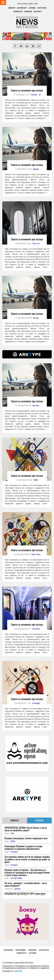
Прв (12, 833)
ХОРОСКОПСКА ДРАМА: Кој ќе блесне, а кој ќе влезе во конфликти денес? (26, 829)
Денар (17, 889)
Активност (22, 8)
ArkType (18, 971)
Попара (14, 865)
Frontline (36, 629)
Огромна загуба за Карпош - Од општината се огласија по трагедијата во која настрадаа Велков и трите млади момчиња (27, 872)
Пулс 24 (36, 244)
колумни (8, 950)
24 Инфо (36, 703)
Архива (32, 8)
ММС (36, 480)
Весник (36, 406)
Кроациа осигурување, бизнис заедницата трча (26, 838)
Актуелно (42, 8)
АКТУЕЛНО (39, 820)
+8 (39, 95)
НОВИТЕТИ (15, 820)
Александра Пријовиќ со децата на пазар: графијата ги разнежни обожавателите (24, 847)
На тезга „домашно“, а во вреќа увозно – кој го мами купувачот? (26, 884)
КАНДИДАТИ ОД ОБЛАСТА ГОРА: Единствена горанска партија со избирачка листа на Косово (26, 895)
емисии (32, 950)
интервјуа (21, 950)
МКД (13, 841)
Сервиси (28, 12)
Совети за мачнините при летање (27, 90)
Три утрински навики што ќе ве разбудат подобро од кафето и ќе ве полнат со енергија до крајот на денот (27, 859)
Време (36, 169)
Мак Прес (36, 554)
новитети (21, 953)
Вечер (34, 95)
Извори (12, 8)
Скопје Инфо (16, 878)
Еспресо (14, 852)
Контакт (38, 12)
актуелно (44, 950)
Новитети (18, 12)
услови (33, 953)
